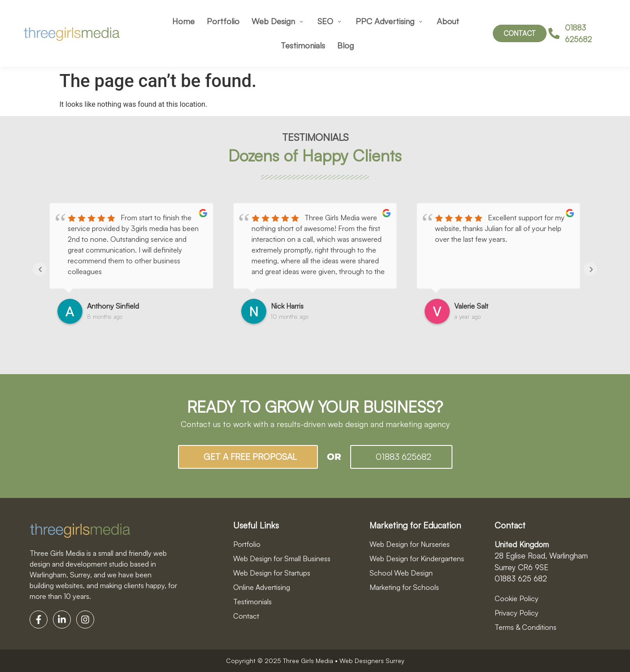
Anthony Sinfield (113, 306)
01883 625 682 (521, 578)
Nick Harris (287, 306)
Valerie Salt (471, 306)
